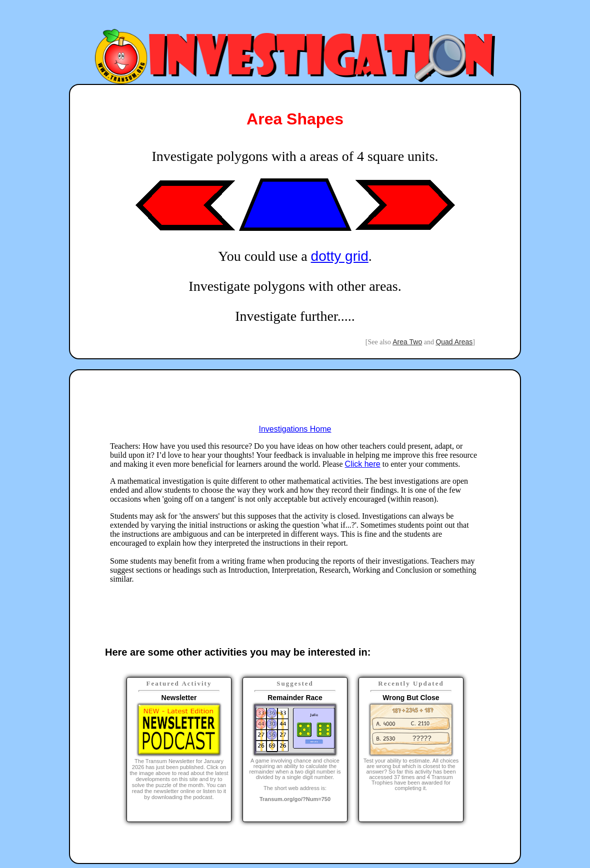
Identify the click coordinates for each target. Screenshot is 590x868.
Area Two (407, 342)
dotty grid (340, 256)
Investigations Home (295, 429)
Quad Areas (454, 342)
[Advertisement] (295, 16)
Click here (363, 464)
